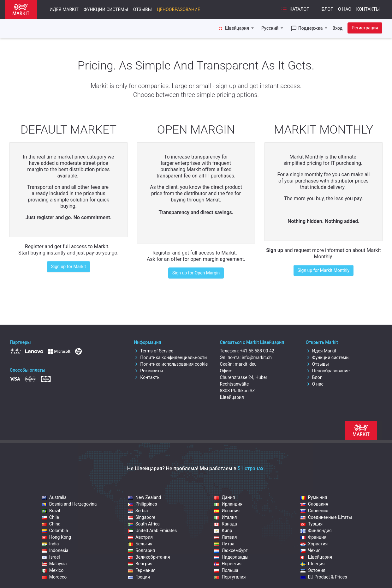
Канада (225, 524)
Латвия (225, 537)
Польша (226, 570)
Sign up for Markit (69, 267)
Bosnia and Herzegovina (69, 504)
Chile (50, 517)
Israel (51, 557)
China (51, 524)
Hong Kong (56, 537)
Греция (139, 577)
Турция (312, 524)
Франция (313, 537)
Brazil (51, 511)
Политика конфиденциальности (170, 357)
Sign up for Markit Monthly (324, 270)
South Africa (144, 524)
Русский (270, 28)
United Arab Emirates (152, 531)
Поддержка (307, 28)
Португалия (230, 577)
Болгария (141, 550)
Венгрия (140, 564)
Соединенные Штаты (326, 517)
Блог (327, 9)
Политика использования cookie (171, 364)
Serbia (138, 511)
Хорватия (314, 544)
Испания (227, 511)
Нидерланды (231, 557)
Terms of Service (154, 351)
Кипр (223, 531)
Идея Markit (64, 9)
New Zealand (144, 497)
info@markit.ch (257, 357)
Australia (54, 497)
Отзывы (143, 9)
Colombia (55, 531)
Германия (142, 570)
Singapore (142, 517)
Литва (224, 544)
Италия (225, 517)
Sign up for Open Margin (196, 273)
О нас (344, 9)
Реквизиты (148, 371)
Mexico (53, 570)
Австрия (140, 537)
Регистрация (365, 28)
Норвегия (228, 564)
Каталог (295, 9)
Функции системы (106, 9)
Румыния (314, 497)
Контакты (368, 9)
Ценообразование (178, 9)
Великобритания (149, 557)
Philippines (142, 504)
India (50, 544)
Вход (337, 28)
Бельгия (140, 544)
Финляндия (316, 531)
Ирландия (228, 504)
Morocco (54, 577)
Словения (314, 511)
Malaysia (54, 564)
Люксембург (231, 550)
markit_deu (246, 364)
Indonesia (55, 550)
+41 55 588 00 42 (257, 351)
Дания (224, 497)
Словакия (314, 504)
